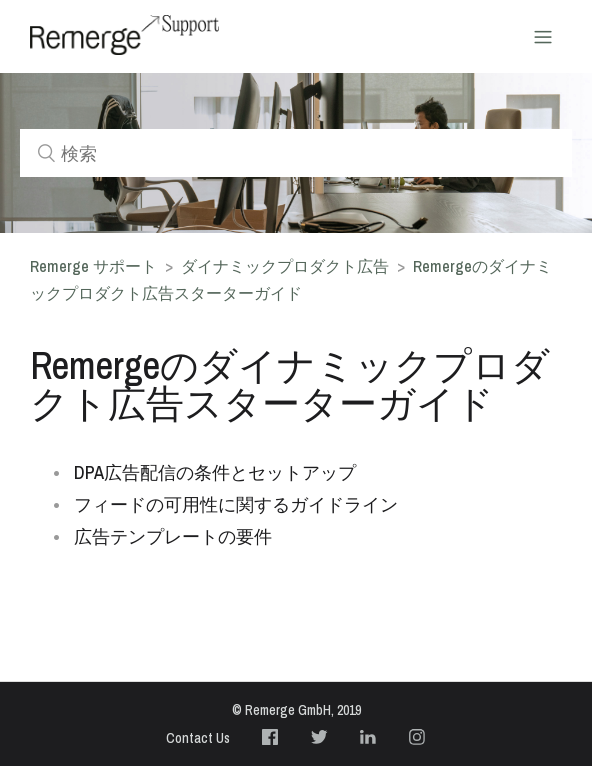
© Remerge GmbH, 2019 (296, 710)
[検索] (296, 153)
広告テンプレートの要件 (173, 536)
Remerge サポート (93, 266)
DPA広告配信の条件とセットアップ (215, 472)
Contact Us (198, 738)
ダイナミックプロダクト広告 (287, 266)
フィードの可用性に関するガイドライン (236, 504)
